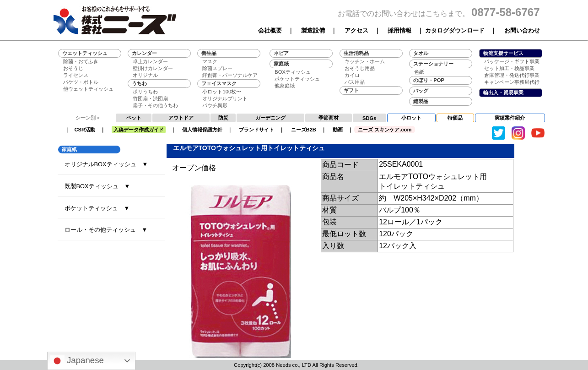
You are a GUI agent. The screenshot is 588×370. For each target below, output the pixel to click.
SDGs (369, 118)
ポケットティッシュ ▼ (97, 208)
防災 (223, 118)
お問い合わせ (522, 30)
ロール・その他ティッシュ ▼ (106, 230)
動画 (338, 130)
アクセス (356, 30)
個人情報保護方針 (202, 130)
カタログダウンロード (455, 30)
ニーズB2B (304, 130)
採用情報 (399, 30)
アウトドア (181, 118)
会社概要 (270, 30)
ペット (134, 118)
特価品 (455, 118)
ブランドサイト (256, 130)
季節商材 (329, 118)
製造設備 (313, 30)
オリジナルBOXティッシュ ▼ (106, 164)
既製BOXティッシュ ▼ (97, 186)
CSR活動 (85, 130)
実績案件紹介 (510, 118)
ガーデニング (270, 118)
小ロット (411, 118)
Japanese (77, 361)
